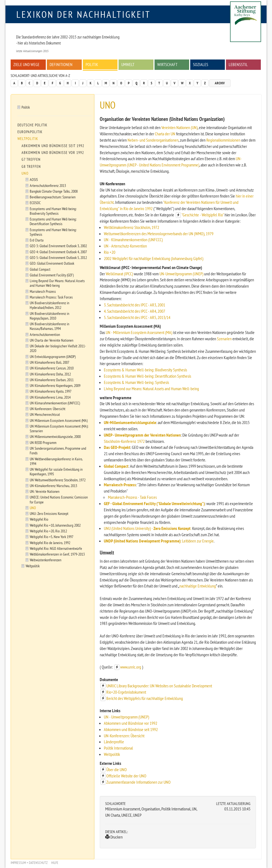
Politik (92, 64)
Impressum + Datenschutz (29, 863)
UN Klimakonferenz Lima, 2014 (50, 397)
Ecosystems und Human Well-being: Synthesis (53, 232)
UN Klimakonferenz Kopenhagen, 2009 (55, 385)
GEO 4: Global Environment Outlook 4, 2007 (58, 252)
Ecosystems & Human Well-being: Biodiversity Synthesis (145, 370)
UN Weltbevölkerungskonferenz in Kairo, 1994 (56, 461)
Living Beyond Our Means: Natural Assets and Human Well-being (57, 283)
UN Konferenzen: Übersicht (48, 409)
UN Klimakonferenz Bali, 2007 (49, 362)
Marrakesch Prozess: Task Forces (51, 297)
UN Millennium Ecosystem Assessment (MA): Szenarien (59, 428)
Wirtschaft (167, 64)
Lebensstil (238, 64)
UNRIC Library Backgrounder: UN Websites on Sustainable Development (159, 686)
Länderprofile (114, 742)
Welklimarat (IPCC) (119, 274)
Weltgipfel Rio (39, 519)
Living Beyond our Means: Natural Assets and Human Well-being (151, 389)
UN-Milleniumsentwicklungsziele (130, 422)
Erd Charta (37, 240)
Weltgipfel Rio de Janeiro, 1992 (50, 543)
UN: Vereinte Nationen (45, 491)
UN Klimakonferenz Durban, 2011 (52, 380)
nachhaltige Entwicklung (198, 586)
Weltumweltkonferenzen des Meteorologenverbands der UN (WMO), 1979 (159, 234)
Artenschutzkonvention (45, 334)
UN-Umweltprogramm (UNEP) (181, 274)
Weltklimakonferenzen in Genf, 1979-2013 (57, 554)
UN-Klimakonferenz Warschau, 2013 (53, 486)
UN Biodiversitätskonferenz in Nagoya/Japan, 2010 (49, 316)
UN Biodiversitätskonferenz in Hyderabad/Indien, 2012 (49, 305)
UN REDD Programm (43, 442)
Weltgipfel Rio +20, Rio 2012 (48, 531)
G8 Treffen (31, 166)
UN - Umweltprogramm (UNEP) (126, 717)
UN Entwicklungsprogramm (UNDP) (53, 357)
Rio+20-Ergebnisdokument (126, 692)
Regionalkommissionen (223, 140)
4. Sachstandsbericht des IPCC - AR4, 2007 (135, 311)
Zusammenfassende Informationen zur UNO (138, 782)
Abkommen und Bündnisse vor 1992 (131, 723)
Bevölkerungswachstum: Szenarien (53, 197)
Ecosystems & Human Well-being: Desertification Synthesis (147, 376)
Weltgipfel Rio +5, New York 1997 (52, 537)
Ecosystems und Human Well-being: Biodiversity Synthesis (53, 211)
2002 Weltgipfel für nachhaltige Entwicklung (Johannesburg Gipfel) (154, 258)
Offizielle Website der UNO (126, 776)
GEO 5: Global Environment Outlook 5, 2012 (58, 257)
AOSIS (34, 179)
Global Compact (116, 466)
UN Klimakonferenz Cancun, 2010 (52, 368)
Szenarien (224, 339)
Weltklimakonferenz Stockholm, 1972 (132, 227)
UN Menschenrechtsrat (45, 414)
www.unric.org (131, 667)
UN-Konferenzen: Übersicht (124, 736)
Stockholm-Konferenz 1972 (124, 441)
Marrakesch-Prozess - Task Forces (132, 497)
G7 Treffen (31, 159)
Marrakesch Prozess (43, 291)
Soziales (201, 64)
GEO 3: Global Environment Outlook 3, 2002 (58, 246)
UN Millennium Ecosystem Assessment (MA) (59, 420)
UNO (25, 173)
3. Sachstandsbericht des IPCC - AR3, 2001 (135, 305)
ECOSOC (35, 203)
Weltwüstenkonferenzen (46, 560)
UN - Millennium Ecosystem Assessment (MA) (139, 332)
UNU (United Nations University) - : (148, 528)
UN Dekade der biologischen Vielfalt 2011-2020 (58, 348)
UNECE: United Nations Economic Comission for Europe (59, 499)
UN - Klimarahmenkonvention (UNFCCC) (133, 240)
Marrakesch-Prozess (120, 485)
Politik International (118, 748)
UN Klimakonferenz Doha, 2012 (50, 374)
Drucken (114, 837)
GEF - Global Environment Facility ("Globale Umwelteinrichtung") (154, 503)
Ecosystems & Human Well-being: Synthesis (136, 382)
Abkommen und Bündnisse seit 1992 (131, 729)
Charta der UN (165, 134)
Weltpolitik (112, 754)
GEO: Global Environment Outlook (52, 263)
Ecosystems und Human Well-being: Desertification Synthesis (53, 221)
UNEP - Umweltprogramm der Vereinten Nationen (142, 435)
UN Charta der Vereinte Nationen (52, 340)
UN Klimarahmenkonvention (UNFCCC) (55, 403)
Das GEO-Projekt (117, 447)
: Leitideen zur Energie (197, 541)
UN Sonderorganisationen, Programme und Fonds (58, 451)
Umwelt (128, 64)
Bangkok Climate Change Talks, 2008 (54, 191)
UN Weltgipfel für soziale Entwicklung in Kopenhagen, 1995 (56, 472)
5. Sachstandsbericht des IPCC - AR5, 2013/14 (137, 317)
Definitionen (61, 64)
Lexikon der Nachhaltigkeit (84, 14)
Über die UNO (117, 769)
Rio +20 (110, 252)
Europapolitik (30, 132)
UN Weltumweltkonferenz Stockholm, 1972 (58, 480)
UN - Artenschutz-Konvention (125, 246)
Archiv (220, 83)
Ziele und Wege (26, 64)
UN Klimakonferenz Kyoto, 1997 (51, 391)
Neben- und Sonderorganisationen (153, 140)
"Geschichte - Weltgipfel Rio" (203, 215)
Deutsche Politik (32, 125)
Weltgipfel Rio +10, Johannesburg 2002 (55, 525)
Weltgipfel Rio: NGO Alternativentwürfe (56, 548)
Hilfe (55, 863)
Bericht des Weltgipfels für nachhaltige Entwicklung (145, 698)
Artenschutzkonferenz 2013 (48, 185)
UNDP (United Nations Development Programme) (142, 541)
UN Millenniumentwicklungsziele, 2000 (55, 436)
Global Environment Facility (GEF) (52, 275)
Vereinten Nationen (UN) (179, 127)
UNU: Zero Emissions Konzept (49, 513)
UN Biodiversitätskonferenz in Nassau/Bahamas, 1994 (49, 326)
